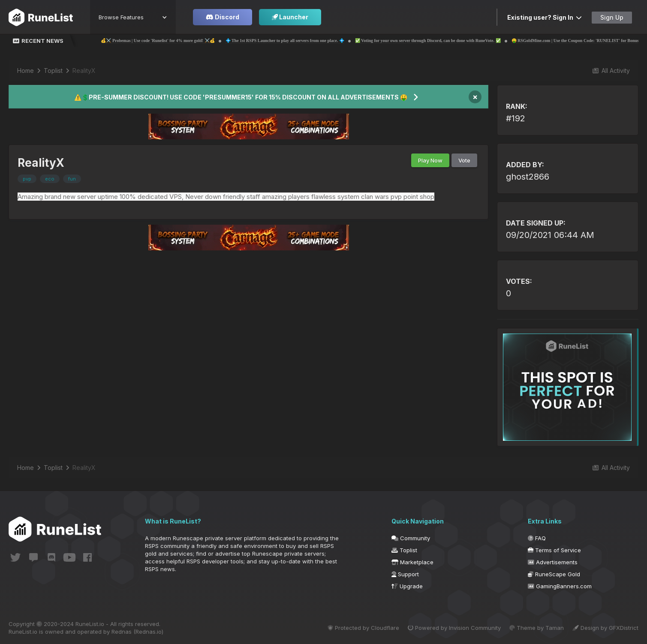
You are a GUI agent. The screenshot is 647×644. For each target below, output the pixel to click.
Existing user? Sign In (545, 17)
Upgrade (407, 586)
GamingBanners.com (560, 586)
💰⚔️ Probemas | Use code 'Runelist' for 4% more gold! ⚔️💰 (181, 41)
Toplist (404, 550)
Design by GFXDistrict (605, 628)
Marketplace (412, 562)
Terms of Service (554, 550)
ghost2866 (528, 177)
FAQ (537, 538)
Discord (223, 17)
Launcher (290, 17)
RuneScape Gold (554, 574)
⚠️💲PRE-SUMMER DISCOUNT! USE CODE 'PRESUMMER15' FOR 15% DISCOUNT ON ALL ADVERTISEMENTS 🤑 (241, 97)
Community (411, 538)
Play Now (430, 160)
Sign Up (612, 17)
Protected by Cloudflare (358, 628)
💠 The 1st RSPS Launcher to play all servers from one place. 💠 (308, 41)
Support (405, 574)
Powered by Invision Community (451, 628)
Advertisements (553, 562)
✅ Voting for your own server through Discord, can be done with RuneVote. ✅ (451, 41)
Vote (464, 160)
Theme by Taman (535, 628)
